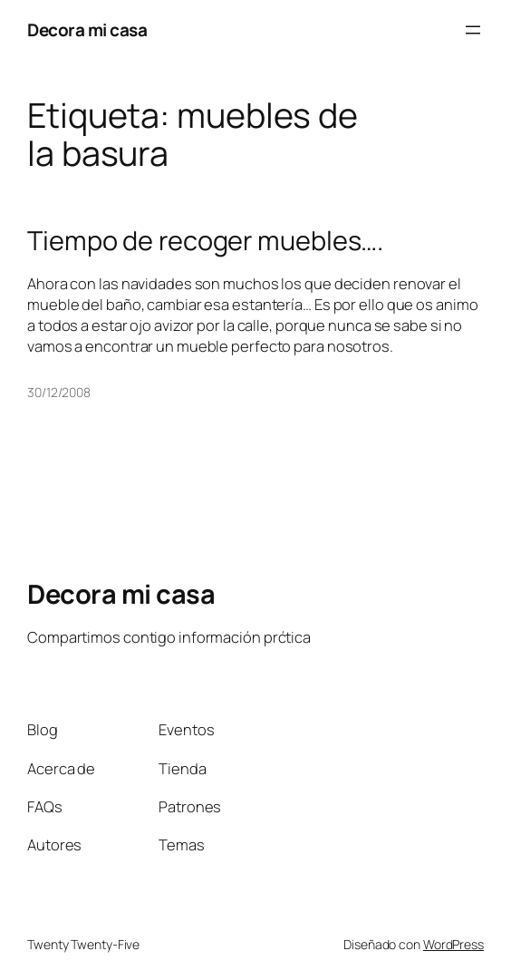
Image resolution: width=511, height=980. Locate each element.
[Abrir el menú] (473, 30)
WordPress (453, 944)
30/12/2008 (59, 392)
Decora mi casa (87, 30)
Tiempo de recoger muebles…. (205, 241)
